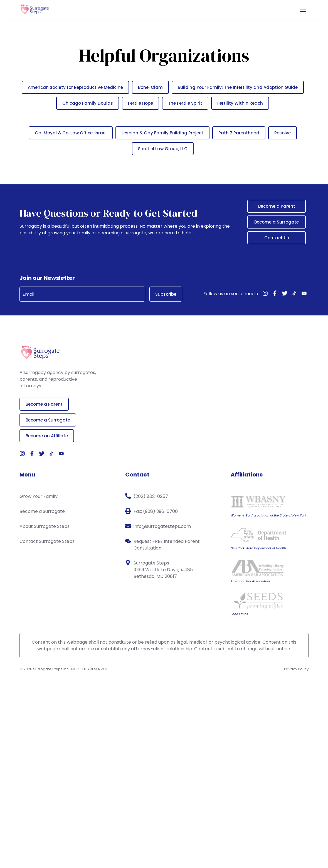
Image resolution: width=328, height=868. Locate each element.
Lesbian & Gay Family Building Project (162, 133)
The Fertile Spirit (185, 103)
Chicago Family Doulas (88, 103)
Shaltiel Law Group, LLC (163, 149)
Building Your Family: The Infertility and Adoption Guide (238, 87)
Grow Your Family (39, 496)
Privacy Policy (296, 669)
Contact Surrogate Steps (47, 541)
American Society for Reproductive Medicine (75, 87)
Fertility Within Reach (240, 103)
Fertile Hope (140, 103)
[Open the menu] (303, 9)
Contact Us (277, 238)
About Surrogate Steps (45, 526)
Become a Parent (277, 206)
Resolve (283, 133)
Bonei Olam (150, 87)
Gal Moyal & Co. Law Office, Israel (71, 133)
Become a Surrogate (277, 222)
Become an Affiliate (47, 436)
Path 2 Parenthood (239, 133)
